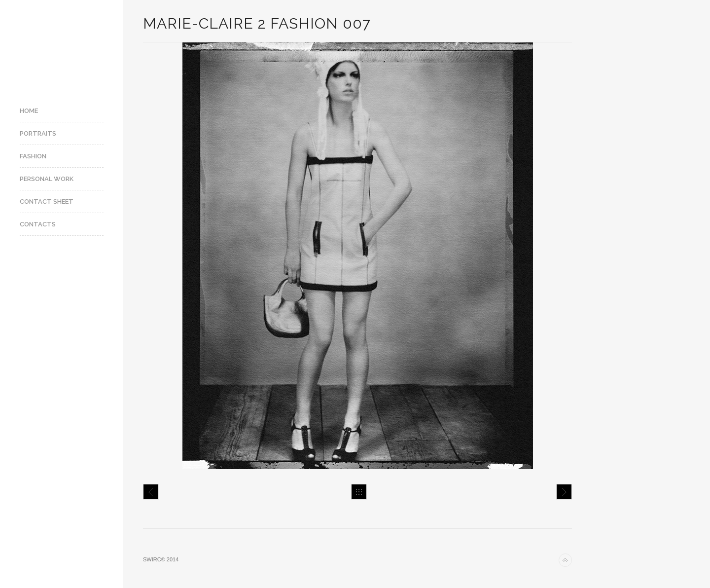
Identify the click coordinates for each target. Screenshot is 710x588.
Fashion (33, 156)
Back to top (565, 560)
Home (29, 111)
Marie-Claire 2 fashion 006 (151, 492)
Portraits (38, 133)
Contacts (38, 224)
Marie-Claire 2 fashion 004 (564, 492)
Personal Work (47, 179)
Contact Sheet (47, 202)
